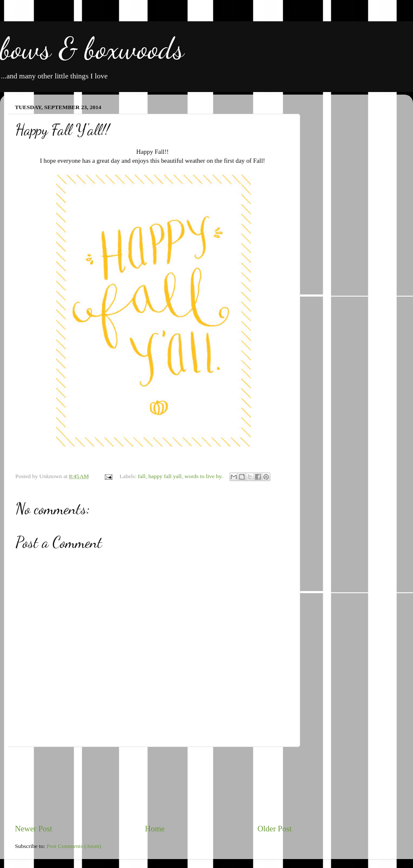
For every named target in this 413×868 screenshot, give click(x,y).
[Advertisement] (153, 785)
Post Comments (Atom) (74, 846)
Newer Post (34, 829)
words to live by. (204, 476)
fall (142, 476)
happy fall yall (165, 476)
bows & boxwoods (92, 49)
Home (155, 829)
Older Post (275, 829)
